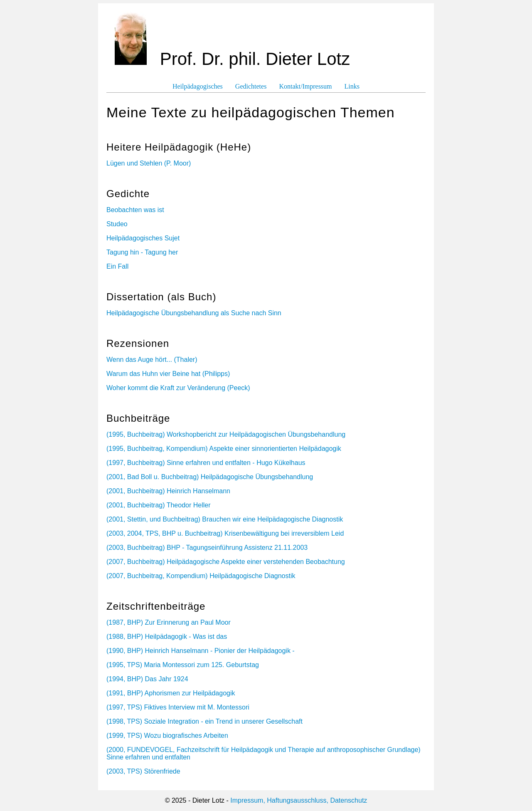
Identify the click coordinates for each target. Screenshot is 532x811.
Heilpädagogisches (198, 86)
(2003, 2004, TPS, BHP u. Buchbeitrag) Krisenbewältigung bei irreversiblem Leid (225, 533)
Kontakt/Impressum (305, 86)
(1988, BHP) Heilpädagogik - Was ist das (167, 637)
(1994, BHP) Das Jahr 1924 (147, 679)
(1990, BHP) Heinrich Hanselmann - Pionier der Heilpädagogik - (201, 651)
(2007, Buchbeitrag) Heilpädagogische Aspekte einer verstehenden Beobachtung (226, 562)
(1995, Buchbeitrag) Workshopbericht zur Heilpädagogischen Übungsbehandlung (226, 434)
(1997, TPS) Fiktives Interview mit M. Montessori (178, 707)
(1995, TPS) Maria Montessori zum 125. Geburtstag (183, 665)
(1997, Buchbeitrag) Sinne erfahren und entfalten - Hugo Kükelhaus (206, 463)
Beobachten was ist (135, 210)
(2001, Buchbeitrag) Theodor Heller (159, 505)
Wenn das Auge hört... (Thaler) (152, 360)
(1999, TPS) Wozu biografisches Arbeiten (167, 736)
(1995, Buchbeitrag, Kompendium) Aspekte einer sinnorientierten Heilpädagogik (224, 449)
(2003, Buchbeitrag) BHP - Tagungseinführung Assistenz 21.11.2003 (207, 548)
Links (352, 86)
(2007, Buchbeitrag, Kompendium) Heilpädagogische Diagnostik (201, 576)
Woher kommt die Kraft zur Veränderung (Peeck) (178, 388)
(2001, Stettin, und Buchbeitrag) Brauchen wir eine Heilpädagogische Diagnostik (225, 519)
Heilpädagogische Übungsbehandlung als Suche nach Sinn (194, 313)
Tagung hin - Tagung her (142, 252)
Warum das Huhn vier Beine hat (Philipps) (168, 374)
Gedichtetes (251, 86)
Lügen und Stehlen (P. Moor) (149, 163)
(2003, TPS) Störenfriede (143, 771)
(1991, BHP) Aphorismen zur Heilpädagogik (171, 693)
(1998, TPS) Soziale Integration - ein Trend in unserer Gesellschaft (204, 721)
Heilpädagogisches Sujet (143, 238)
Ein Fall (117, 266)
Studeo (117, 224)
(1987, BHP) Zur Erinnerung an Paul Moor (169, 622)
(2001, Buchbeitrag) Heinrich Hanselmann (168, 491)
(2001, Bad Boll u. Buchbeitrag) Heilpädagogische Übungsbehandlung (210, 477)
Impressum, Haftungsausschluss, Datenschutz (299, 800)
